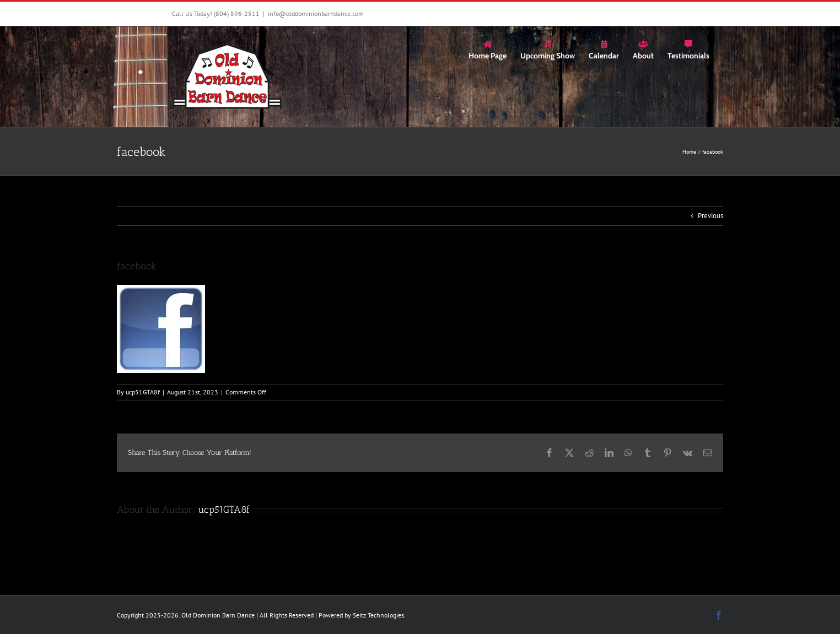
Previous (710, 216)
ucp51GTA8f (143, 392)
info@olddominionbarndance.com (316, 13)
